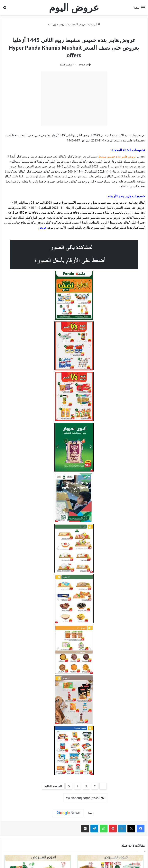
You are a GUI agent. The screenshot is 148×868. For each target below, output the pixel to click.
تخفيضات (139, 140)
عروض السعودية (77, 24)
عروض (42, 228)
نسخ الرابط (51, 798)
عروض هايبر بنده (57, 24)
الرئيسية (94, 24)
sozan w (83, 65)
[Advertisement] (74, 98)
